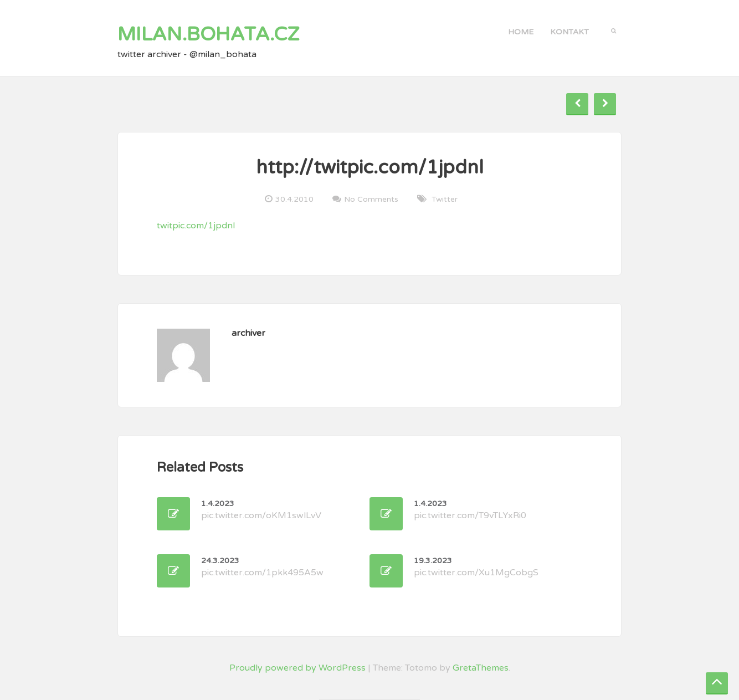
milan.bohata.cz (209, 34)
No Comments (371, 199)
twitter (445, 199)
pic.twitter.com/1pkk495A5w (262, 567)
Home (521, 32)
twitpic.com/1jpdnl (196, 226)
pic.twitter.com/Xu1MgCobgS (476, 567)
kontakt (569, 32)
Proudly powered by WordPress (297, 668)
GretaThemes (481, 668)
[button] (614, 30)
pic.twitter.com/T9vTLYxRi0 (470, 510)
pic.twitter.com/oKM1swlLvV (261, 510)
